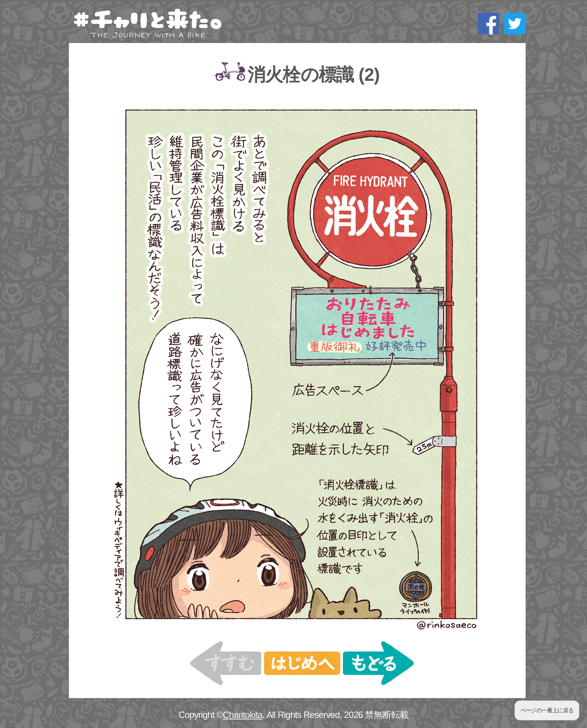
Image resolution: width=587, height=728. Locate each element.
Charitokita (243, 715)
